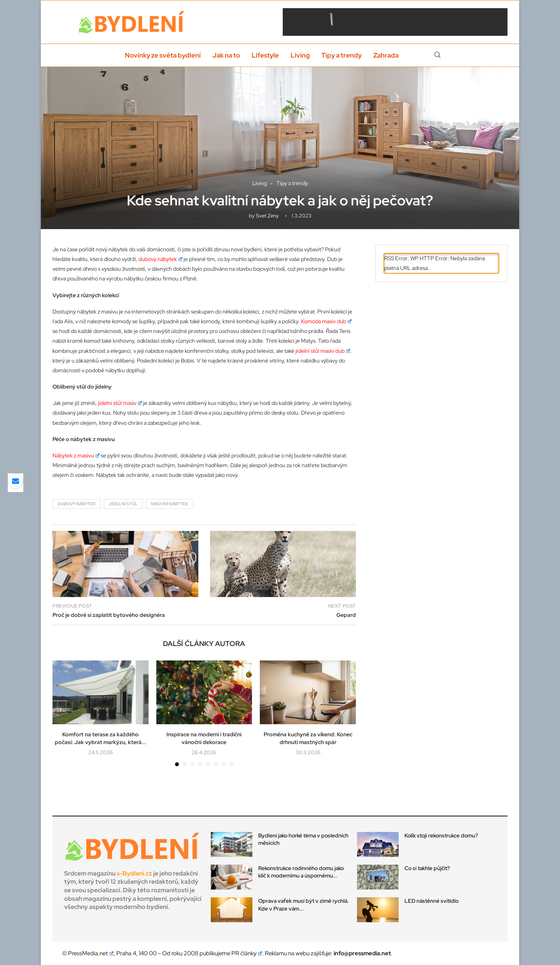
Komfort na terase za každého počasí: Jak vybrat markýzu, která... (101, 738)
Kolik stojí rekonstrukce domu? (442, 835)
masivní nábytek (170, 504)
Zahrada (386, 55)
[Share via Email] (16, 481)
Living (300, 55)
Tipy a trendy (341, 55)
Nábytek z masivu (76, 455)
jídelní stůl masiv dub (323, 351)
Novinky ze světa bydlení (163, 55)
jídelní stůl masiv (120, 403)
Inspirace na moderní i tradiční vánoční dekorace (204, 738)
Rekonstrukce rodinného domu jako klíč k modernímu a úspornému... (301, 872)
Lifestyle (265, 55)
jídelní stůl (123, 504)
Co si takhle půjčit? (427, 868)
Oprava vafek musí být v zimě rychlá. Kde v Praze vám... (304, 905)
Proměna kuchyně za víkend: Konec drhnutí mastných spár (308, 738)
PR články (247, 953)
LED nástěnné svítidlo (431, 901)
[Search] (437, 55)
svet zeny (267, 216)
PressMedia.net (91, 953)
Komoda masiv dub (326, 321)
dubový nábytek (160, 259)
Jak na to (226, 55)
